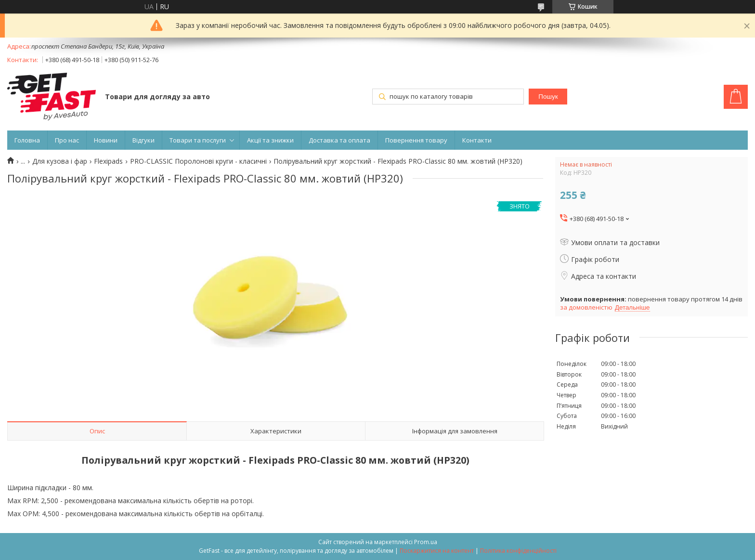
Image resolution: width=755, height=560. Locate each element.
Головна (27, 140)
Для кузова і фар (60, 161)
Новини (106, 140)
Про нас (67, 140)
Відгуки (143, 140)
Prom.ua (426, 542)
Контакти (477, 140)
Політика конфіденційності (518, 551)
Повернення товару (416, 140)
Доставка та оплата (339, 140)
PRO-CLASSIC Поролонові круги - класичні (198, 161)
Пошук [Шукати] (548, 97)
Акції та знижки (270, 140)
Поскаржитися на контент (437, 551)
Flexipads (108, 161)
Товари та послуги (198, 140)
